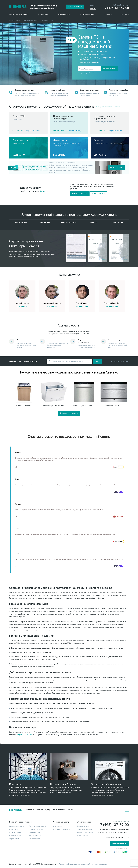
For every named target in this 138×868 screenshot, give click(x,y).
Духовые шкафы (34, 832)
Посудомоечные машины (31, 21)
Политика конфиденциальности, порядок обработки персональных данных (83, 864)
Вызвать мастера (117, 167)
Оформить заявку (33, 131)
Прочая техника (64, 14)
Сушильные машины (36, 829)
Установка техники (87, 14)
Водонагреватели (35, 836)
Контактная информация (62, 829)
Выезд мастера (21, 222)
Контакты (125, 14)
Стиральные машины (17, 826)
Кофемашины (43, 14)
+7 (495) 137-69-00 (81, 334)
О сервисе (108, 14)
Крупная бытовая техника (19, 14)
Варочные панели (15, 836)
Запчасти (93, 222)
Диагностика (45, 222)
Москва (93, 8)
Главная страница (15, 21)
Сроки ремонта (117, 222)
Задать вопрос (98, 194)
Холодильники (14, 829)
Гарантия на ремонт (69, 222)
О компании (58, 826)
